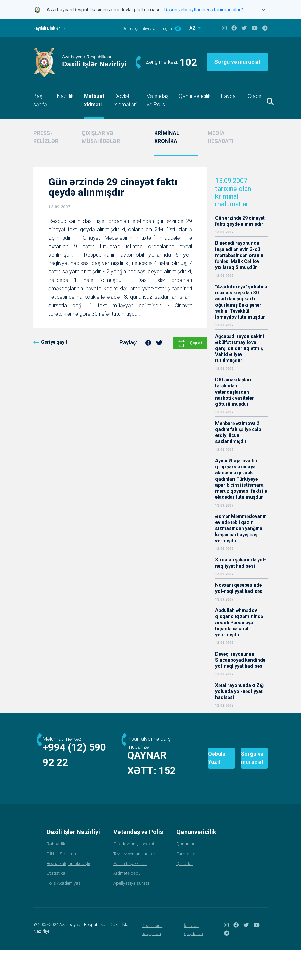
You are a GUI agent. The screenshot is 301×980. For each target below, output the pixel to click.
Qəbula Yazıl (181, 773)
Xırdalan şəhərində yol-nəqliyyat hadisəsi (241, 563)
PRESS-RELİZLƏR (46, 137)
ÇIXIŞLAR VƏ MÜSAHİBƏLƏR (101, 137)
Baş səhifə (40, 100)
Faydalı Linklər (47, 28)
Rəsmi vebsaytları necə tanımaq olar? (204, 10)
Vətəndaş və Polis (158, 100)
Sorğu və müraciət (237, 62)
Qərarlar (185, 894)
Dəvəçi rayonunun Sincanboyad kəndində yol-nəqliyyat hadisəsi (240, 660)
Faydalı (229, 96)
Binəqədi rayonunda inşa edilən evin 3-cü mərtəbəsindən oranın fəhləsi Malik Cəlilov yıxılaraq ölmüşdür (239, 255)
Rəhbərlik (56, 874)
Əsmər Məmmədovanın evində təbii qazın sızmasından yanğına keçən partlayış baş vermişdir (241, 528)
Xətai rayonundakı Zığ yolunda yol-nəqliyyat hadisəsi (239, 691)
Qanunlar (186, 874)
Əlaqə (255, 96)
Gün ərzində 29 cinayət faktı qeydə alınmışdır (240, 221)
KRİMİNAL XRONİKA (167, 137)
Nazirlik (65, 96)
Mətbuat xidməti (94, 100)
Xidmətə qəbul (128, 904)
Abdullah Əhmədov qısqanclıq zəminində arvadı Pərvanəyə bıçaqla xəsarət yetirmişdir (239, 623)
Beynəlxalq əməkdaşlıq (69, 894)
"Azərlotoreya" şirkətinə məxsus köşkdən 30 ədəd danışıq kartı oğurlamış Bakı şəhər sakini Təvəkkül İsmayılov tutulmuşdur (241, 302)
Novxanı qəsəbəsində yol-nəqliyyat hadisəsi (239, 588)
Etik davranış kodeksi (134, 874)
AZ (193, 28)
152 (94, 786)
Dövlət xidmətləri (126, 100)
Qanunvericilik (195, 96)
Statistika (56, 904)
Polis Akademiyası (64, 913)
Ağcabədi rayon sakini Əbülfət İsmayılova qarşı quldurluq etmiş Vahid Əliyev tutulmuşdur (240, 348)
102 (188, 62)
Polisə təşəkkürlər (130, 894)
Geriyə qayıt (54, 342)
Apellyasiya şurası (131, 913)
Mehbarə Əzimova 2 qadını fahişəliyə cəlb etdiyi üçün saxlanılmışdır (238, 432)
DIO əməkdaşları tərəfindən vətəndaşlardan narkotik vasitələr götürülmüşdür (235, 392)
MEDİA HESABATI (221, 137)
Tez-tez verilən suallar (134, 884)
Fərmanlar (187, 884)
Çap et (190, 343)
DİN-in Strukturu (62, 884)
